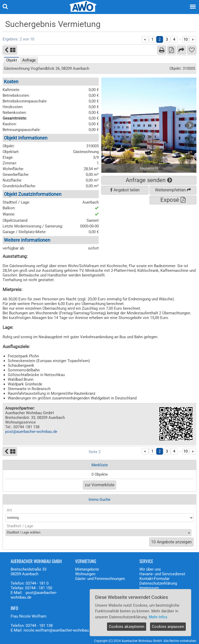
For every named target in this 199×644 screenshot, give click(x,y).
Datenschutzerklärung (158, 583)
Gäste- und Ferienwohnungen (100, 579)
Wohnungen (85, 574)
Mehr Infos (158, 617)
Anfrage (29, 60)
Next (190, 125)
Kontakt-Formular (154, 579)
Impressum (149, 588)
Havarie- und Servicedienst (162, 574)
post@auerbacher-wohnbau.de (31, 432)
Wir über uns (150, 569)
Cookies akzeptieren (127, 627)
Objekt (12, 60)
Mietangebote (87, 569)
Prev (108, 125)
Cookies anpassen (168, 627)
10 (186, 39)
